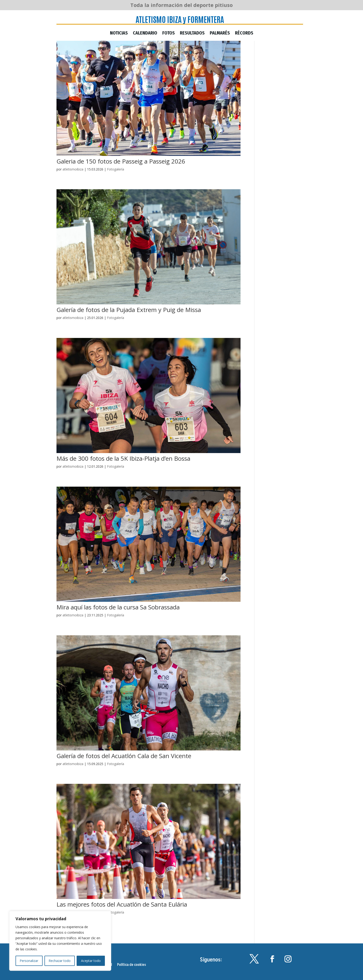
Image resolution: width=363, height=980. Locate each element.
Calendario (145, 33)
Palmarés (220, 33)
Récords (244, 33)
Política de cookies (132, 965)
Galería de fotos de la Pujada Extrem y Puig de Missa (129, 310)
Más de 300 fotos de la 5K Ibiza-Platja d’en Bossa (123, 458)
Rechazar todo (60, 961)
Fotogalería (116, 169)
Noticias (119, 33)
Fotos (169, 33)
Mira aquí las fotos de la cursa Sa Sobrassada (118, 607)
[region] (60, 941)
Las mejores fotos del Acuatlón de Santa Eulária (122, 904)
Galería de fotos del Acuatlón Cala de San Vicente (124, 756)
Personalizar (29, 961)
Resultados (192, 33)
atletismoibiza (73, 169)
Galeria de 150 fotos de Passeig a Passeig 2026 (121, 161)
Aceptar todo (91, 961)
